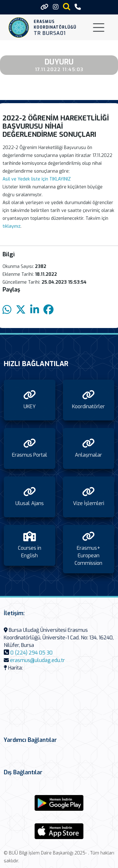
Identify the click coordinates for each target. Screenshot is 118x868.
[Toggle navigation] (99, 28)
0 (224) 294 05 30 (31, 653)
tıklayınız (11, 226)
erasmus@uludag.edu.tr (37, 660)
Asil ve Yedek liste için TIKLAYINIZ (37, 179)
